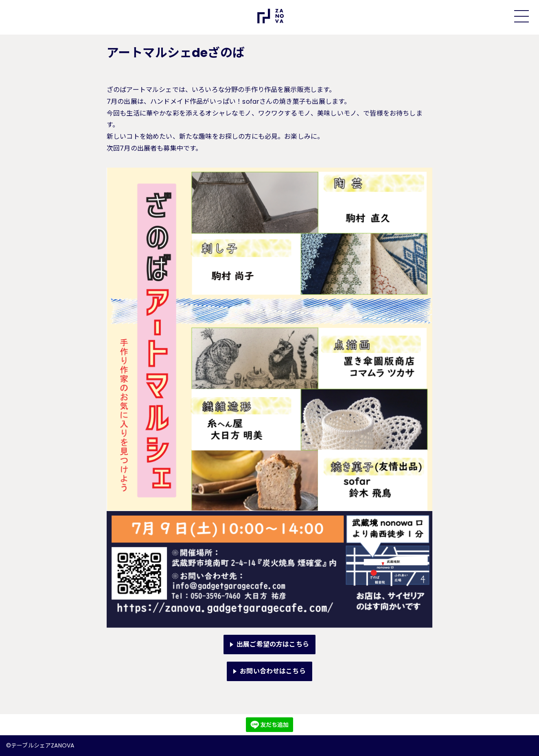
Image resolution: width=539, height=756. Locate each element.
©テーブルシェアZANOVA (40, 745)
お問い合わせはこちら (273, 671)
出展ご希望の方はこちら (273, 644)
